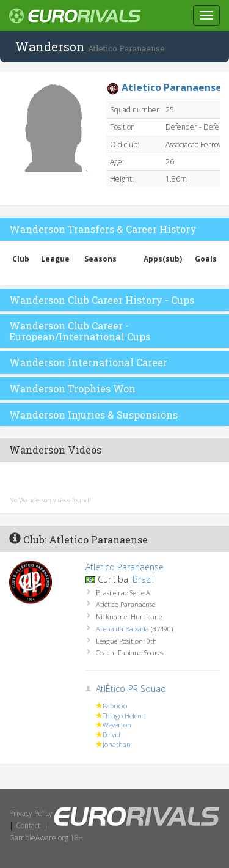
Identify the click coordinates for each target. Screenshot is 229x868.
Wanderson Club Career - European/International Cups (80, 331)
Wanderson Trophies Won (72, 388)
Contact (28, 826)
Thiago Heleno (124, 715)
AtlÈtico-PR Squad (131, 689)
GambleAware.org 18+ (46, 838)
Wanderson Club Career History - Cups (102, 300)
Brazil (143, 579)
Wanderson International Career (88, 362)
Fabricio (115, 706)
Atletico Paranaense (125, 567)
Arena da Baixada (122, 629)
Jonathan (117, 744)
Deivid (111, 734)
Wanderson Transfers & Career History (103, 229)
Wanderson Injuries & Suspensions (93, 415)
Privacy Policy (31, 813)
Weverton (117, 725)
